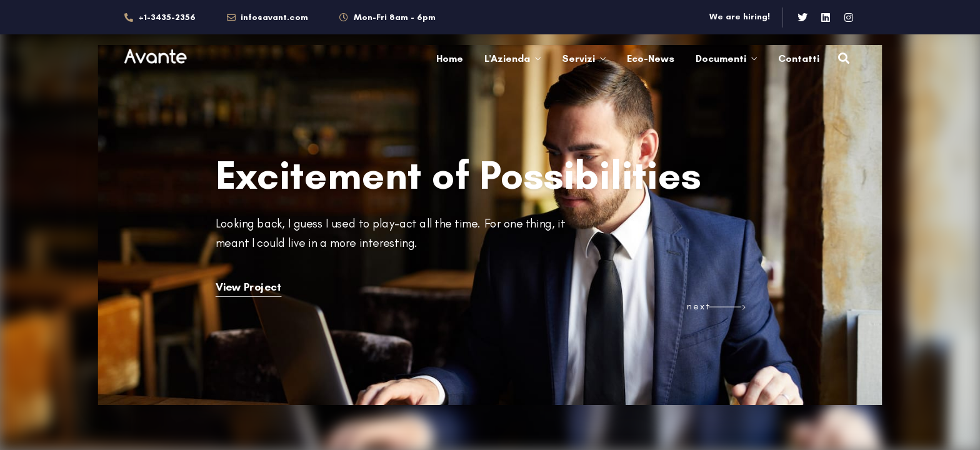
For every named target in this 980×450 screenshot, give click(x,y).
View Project (249, 287)
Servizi (578, 58)
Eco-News (651, 58)
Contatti (799, 58)
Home (450, 58)
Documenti (721, 58)
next (698, 306)
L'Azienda (507, 58)
